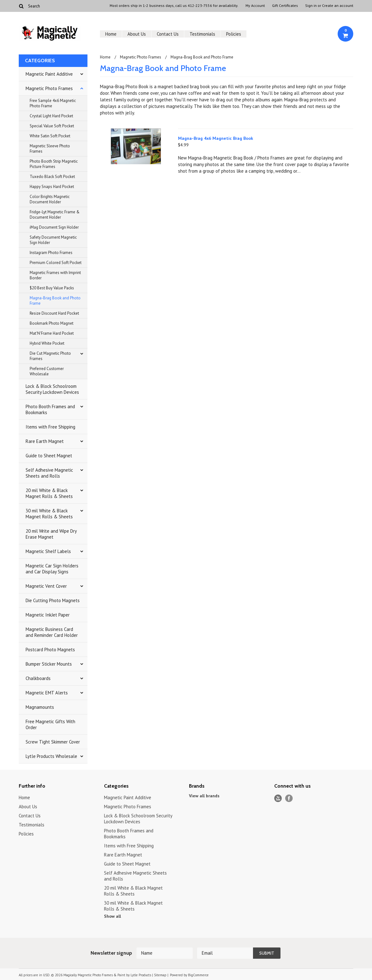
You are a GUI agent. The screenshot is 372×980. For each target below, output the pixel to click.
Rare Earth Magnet (45, 441)
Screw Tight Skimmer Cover (53, 742)
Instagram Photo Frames (51, 253)
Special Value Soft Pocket (52, 126)
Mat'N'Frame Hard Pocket (52, 333)
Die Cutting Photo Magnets (53, 600)
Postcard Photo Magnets (50, 650)
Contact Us (168, 34)
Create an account (338, 6)
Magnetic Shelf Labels (48, 551)
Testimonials (202, 34)
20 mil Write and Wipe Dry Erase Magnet (51, 534)
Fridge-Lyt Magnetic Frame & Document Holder (55, 215)
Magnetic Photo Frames (49, 88)
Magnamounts (40, 707)
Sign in (311, 6)
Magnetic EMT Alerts (47, 693)
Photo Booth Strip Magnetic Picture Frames (54, 164)
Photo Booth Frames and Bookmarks (50, 409)
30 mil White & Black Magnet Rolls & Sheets (49, 514)
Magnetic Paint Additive (49, 74)
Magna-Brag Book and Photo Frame (55, 301)
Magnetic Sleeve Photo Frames (50, 149)
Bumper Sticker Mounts (49, 664)
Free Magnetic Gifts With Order (50, 724)
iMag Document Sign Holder (54, 227)
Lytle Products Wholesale (51, 756)
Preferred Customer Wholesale (47, 371)
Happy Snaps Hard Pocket (52, 187)
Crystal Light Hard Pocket (51, 116)
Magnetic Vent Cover (46, 586)
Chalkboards (38, 678)
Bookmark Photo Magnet (52, 323)
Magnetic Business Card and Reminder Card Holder (52, 632)
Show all (112, 916)
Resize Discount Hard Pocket (54, 313)
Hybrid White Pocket (47, 343)
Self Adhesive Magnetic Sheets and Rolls (49, 473)
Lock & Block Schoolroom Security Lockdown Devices (52, 389)
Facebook (289, 798)
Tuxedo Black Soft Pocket (52, 177)
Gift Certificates (285, 6)
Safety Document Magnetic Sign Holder (53, 240)
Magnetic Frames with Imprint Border (55, 275)
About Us (137, 34)
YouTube (278, 798)
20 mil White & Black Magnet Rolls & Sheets (49, 493)
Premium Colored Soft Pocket (56, 263)
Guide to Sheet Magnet (49, 456)
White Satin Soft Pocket (50, 136)
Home (111, 34)
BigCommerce (198, 975)
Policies (234, 34)
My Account (255, 6)
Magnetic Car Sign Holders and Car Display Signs (52, 569)
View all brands (204, 796)
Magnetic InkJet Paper (48, 615)
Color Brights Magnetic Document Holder (50, 199)
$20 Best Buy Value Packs (52, 288)
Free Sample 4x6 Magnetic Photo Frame (53, 103)
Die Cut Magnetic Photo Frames (50, 356)
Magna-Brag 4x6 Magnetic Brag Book (216, 138)
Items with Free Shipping (50, 427)
